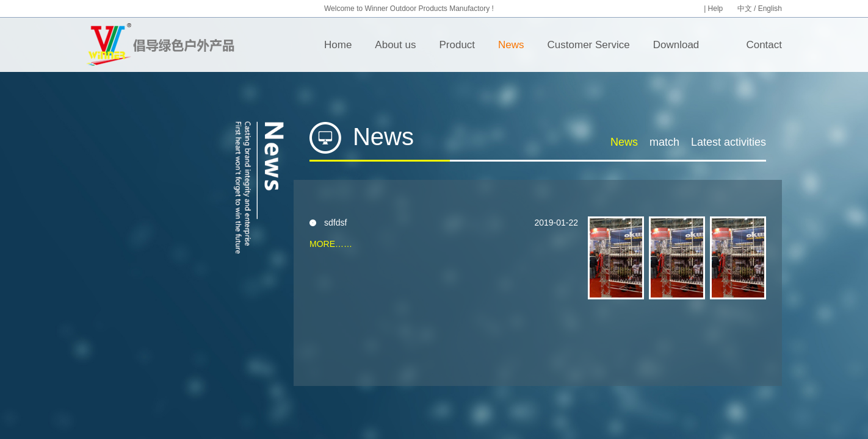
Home (338, 45)
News (511, 45)
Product (457, 45)
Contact (764, 45)
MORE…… (331, 244)
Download (676, 45)
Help (717, 9)
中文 (745, 9)
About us (395, 45)
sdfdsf (335, 223)
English (770, 9)
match (664, 142)
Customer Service (589, 45)
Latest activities (729, 142)
